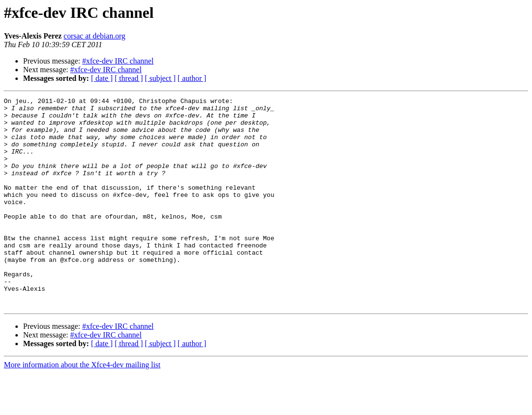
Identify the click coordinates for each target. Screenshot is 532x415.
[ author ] (192, 78)
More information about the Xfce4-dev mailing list (82, 407)
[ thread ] (129, 78)
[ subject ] (160, 78)
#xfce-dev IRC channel (118, 61)
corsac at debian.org (94, 36)
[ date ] (102, 78)
